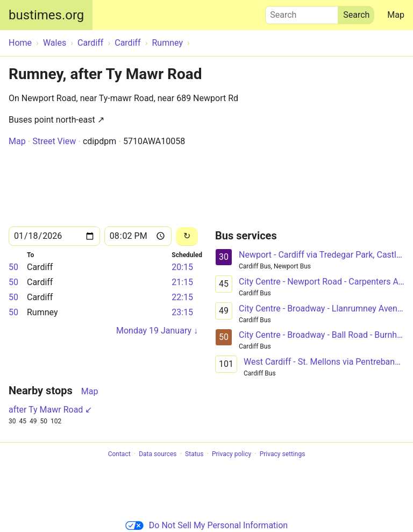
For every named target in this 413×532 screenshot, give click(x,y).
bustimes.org (46, 15)
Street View (54, 141)
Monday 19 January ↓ (157, 331)
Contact (119, 454)
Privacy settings (283, 454)
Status (194, 454)
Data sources (158, 454)
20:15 (182, 267)
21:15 (182, 282)
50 (13, 267)
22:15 (182, 297)
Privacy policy (232, 454)
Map (396, 15)
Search (302, 12)
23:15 (182, 312)
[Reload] (187, 236)
